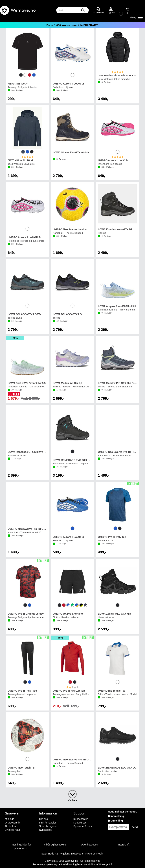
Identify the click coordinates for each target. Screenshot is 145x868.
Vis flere (72, 800)
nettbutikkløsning (67, 864)
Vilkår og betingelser (55, 845)
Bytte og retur (12, 830)
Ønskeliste (11, 826)
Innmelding (117, 816)
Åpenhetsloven (90, 845)
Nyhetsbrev (46, 830)
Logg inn (111, 9)
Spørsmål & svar (83, 826)
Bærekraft (124, 845)
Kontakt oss (80, 823)
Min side (10, 819)
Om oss (43, 819)
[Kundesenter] (98, 9)
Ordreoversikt (12, 823)
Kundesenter (81, 819)
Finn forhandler (48, 823)
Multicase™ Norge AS (100, 864)
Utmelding (117, 821)
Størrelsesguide (48, 826)
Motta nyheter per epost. (122, 812)
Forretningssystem (43, 864)
